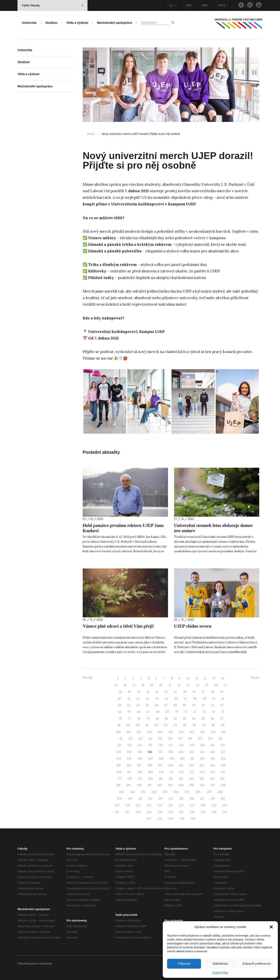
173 (192, 772)
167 (129, 772)
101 (129, 732)
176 (223, 772)
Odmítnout (220, 964)
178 (130, 779)
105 (171, 732)
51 (223, 699)
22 (179, 685)
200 (132, 792)
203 (165, 792)
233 (138, 812)
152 (202, 759)
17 (134, 685)
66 (139, 712)
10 (188, 678)
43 (147, 699)
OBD (189, 5)
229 (214, 805)
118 (190, 738)
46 (176, 699)
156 (129, 765)
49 (204, 699)
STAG (221, 5)
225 (171, 805)
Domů (91, 134)
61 (203, 705)
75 (222, 712)
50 (214, 699)
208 (220, 792)
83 (185, 719)
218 (213, 799)
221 (128, 805)
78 (139, 719)
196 (202, 785)
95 (185, 725)
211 (140, 799)
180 (150, 779)
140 (192, 752)
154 (223, 759)
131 (213, 745)
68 (158, 712)
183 (181, 779)
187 (223, 779)
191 (150, 785)
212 (150, 799)
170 (161, 772)
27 (225, 685)
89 (128, 725)
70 (177, 712)
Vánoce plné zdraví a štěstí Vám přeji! (118, 626)
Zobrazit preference (256, 964)
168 (140, 772)
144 (119, 759)
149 (172, 759)
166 (119, 772)
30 (139, 692)
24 (197, 685)
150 (182, 759)
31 (148, 692)
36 (194, 692)
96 (194, 725)
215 (181, 799)
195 (192, 785)
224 (160, 805)
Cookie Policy (220, 973)
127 (171, 745)
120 (210, 738)
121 (221, 738)
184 (191, 779)
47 (185, 699)
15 (116, 685)
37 (203, 692)
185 (202, 779)
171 (171, 772)
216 (192, 799)
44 (157, 699)
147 (150, 759)
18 (143, 685)
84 (194, 719)
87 (222, 719)
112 (131, 738)
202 (154, 792)
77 (129, 719)
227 (192, 805)
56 (157, 705)
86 (213, 719)
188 (118, 785)
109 (213, 732)
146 (140, 759)
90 (138, 725)
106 (181, 732)
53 (129, 705)
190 (139, 785)
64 (120, 712)
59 (185, 705)
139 (181, 752)
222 (138, 805)
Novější (88, 678)
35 (185, 692)
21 (170, 685)
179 (140, 779)
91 (147, 725)
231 (117, 812)
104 (160, 732)
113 (141, 738)
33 (166, 692)
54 (138, 705)
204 (176, 792)
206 (198, 792)
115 (160, 738)
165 (223, 765)
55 (147, 705)
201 (143, 792)
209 (119, 799)
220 (117, 805)
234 (149, 812)
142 (212, 752)
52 (120, 705)
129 (192, 745)
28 (120, 692)
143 (223, 752)
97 (204, 725)
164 (213, 765)
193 (170, 785)
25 (207, 685)
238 (192, 812)
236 (171, 812)
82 (175, 719)
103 (150, 732)
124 (140, 745)
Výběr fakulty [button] (53, 5)
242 (149, 819)
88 (119, 725)
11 (197, 678)
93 (166, 725)
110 (224, 732)
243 (160, 819)
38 (212, 692)
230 (225, 805)
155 (119, 765)
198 (223, 785)
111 (121, 738)
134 (129, 752)
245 (182, 819)
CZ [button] (173, 5)
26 (216, 685)
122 (119, 745)
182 (171, 779)
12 (205, 678)
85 (203, 719)
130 (202, 745)
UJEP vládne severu (193, 626)
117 (180, 738)
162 (191, 765)
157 (139, 765)
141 (202, 752)
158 (150, 765)
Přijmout (184, 964)
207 (209, 792)
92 (156, 725)
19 (152, 685)
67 (148, 712)
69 (167, 712)
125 (150, 745)
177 (119, 779)
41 (129, 699)
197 (213, 785)
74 (213, 712)
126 (161, 745)
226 (181, 805)
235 (160, 812)
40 (119, 699)
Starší (255, 678)
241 (225, 812)
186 (212, 779)
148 (161, 759)
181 (161, 779)
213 (161, 799)
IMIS (205, 5)
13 (214, 678)
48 (195, 699)
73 (204, 712)
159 (160, 765)
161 (181, 765)
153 (213, 759)
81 (166, 719)
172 (181, 772)
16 (125, 685)
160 (171, 765)
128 (181, 745)
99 (223, 725)
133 (119, 752)
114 (150, 738)
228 (203, 805)
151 (192, 759)
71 (186, 712)
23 (188, 685)
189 (129, 785)
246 (193, 819)
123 (130, 745)
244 (171, 819)
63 (222, 705)
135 (140, 752)
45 (166, 699)
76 (120, 719)
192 (160, 785)
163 (202, 765)
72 (195, 712)
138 (171, 752)
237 (181, 812)
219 (223, 799)
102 (139, 732)
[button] (271, 927)
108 (203, 732)
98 (213, 725)
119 (200, 738)
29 (129, 692)
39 (222, 692)
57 (166, 705)
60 (194, 705)
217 (202, 799)
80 (157, 719)
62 (213, 705)
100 (118, 732)
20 (161, 685)
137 (160, 752)
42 (138, 699)
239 (203, 812)
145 (129, 759)
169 (151, 772)
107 (192, 732)
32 (157, 692)
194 (181, 785)
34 (175, 692)
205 (187, 792)
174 (202, 772)
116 (170, 738)
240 (214, 812)
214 (171, 799)
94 (175, 725)
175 (213, 772)
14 (223, 678)
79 (148, 719)
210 (130, 799)
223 (149, 805)
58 (175, 705)
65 (129, 712)
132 (223, 745)
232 (127, 812)
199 (122, 792)
